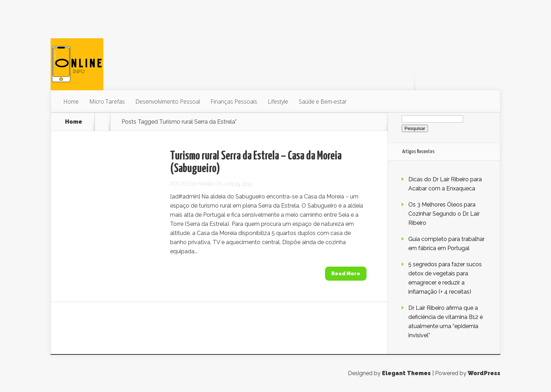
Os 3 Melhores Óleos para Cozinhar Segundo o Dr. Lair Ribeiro (444, 214)
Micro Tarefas (107, 102)
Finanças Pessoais (234, 102)
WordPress (484, 373)
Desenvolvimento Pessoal (168, 102)
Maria (206, 184)
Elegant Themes (406, 373)
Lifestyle (278, 102)
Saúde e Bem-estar (323, 102)
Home (71, 102)
